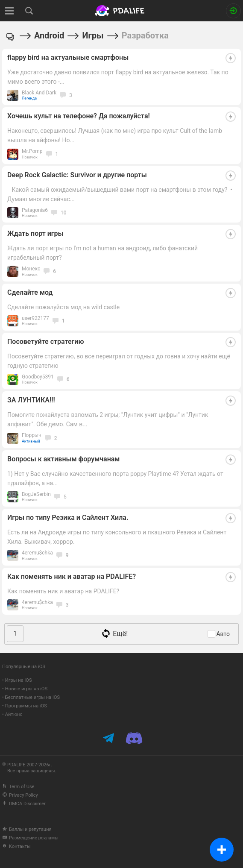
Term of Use (18, 787)
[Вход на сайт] (233, 11)
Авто (223, 634)
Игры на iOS (19, 680)
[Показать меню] (10, 11)
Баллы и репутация (27, 829)
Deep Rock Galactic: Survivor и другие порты (77, 175)
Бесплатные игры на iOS (32, 697)
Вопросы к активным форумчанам (63, 459)
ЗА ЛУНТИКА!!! (31, 400)
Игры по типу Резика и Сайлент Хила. (68, 518)
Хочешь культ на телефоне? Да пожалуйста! (79, 116)
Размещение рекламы (30, 838)
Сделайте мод (30, 292)
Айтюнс (14, 714)
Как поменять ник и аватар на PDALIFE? (72, 576)
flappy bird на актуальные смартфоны (68, 57)
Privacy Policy (20, 795)
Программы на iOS (26, 706)
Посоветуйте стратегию (45, 342)
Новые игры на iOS (26, 689)
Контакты (16, 846)
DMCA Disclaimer (24, 804)
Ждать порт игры (35, 233)
